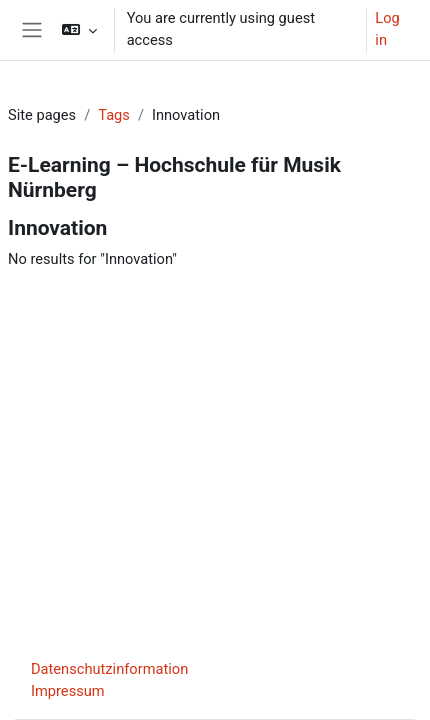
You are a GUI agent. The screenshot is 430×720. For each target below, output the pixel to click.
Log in (387, 29)
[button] (78, 30)
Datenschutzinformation (109, 669)
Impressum (68, 691)
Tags (114, 115)
